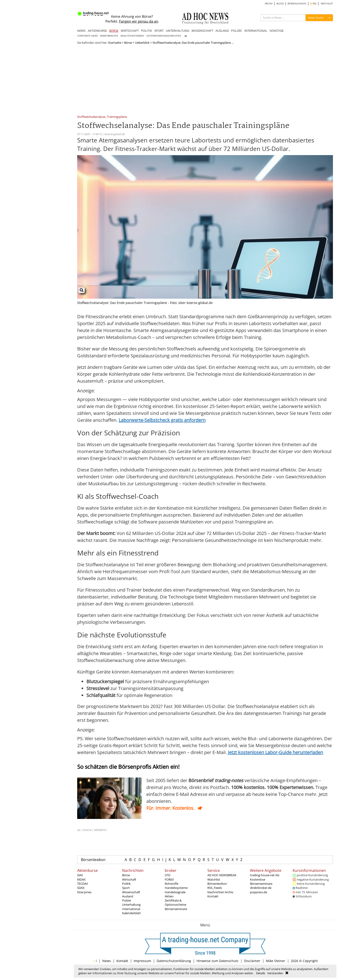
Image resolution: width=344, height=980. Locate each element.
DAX (80, 875)
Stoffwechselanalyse (91, 117)
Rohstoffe (172, 884)
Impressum (142, 961)
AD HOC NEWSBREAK (222, 875)
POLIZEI (237, 31)
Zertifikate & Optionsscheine (175, 902)
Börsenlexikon (93, 860)
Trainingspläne (117, 117)
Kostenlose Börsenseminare (261, 882)
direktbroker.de (261, 888)
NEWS (81, 31)
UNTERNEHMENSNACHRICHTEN (164, 36)
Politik (126, 884)
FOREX (169, 879)
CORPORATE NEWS (87, 36)
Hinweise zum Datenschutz (218, 961)
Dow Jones (84, 892)
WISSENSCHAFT (202, 31)
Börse (128, 43)
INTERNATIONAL (256, 31)
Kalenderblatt (131, 913)
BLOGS (280, 4)
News (107, 961)
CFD (168, 875)
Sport (126, 888)
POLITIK (147, 31)
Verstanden (275, 973)
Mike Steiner (276, 961)
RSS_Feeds (215, 888)
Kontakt (213, 896)
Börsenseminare (176, 909)
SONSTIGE (277, 31)
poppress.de (259, 892)
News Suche (316, 18)
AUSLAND (222, 31)
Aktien (169, 896)
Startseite (115, 43)
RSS (313, 4)
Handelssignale (175, 892)
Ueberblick (142, 43)
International (131, 909)
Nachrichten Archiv (220, 892)
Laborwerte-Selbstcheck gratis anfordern (162, 420)
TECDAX (83, 884)
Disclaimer (252, 961)
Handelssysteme (176, 888)
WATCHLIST (327, 4)
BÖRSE (114, 31)
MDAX (81, 879)
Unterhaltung (131, 905)
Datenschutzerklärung (174, 961)
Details (261, 973)
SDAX (81, 888)
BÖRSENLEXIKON (297, 4)
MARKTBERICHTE (109, 36)
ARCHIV (269, 4)
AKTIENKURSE (97, 31)
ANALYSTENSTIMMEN (132, 36)
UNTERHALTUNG (178, 31)
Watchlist (214, 879)
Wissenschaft (131, 892)
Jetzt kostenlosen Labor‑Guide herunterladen (276, 752)
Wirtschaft (129, 879)
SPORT (159, 31)
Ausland (128, 896)
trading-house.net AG (265, 875)
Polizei (126, 900)
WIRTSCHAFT (130, 31)
